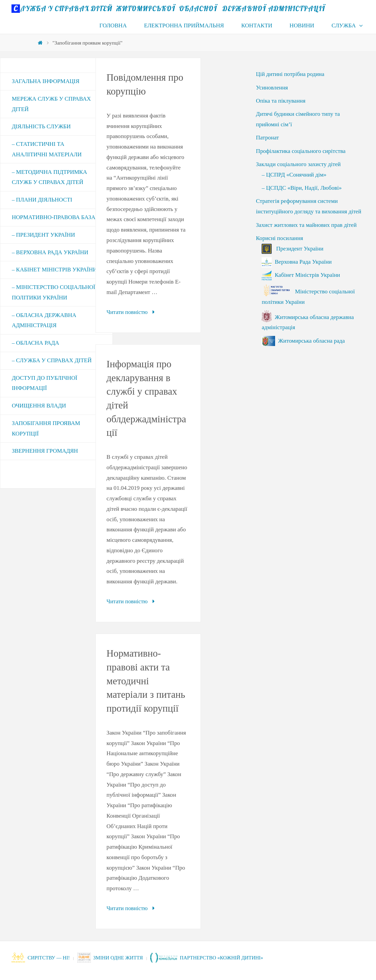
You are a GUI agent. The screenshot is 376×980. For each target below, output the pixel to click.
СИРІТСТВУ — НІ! (41, 957)
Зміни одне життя (112, 957)
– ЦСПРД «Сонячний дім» (294, 175)
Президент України (292, 249)
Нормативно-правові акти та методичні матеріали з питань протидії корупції (146, 680)
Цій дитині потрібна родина (290, 74)
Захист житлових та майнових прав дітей (306, 225)
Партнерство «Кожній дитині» (211, 957)
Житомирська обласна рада (303, 341)
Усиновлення (272, 88)
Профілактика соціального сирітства (301, 151)
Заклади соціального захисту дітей (298, 164)
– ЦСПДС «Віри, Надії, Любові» (302, 188)
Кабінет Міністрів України (301, 275)
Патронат (267, 138)
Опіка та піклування (281, 101)
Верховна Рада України (297, 262)
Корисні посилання (279, 238)
